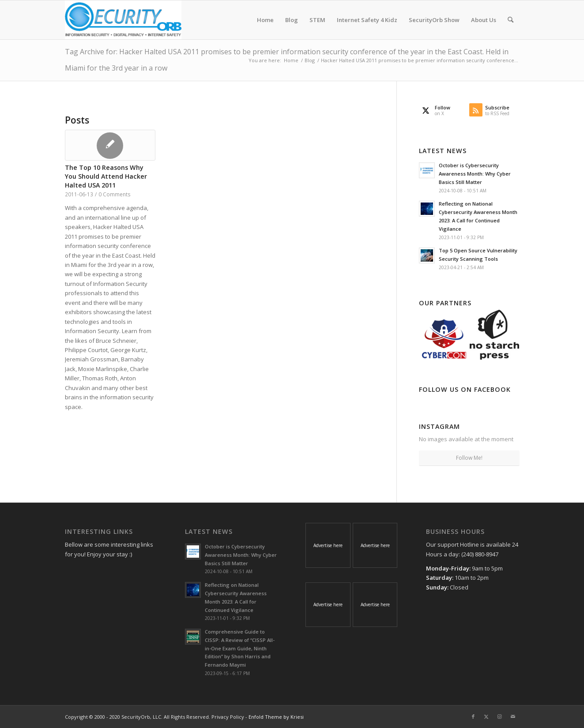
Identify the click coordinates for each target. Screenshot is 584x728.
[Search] (511, 20)
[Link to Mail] (513, 717)
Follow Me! (469, 458)
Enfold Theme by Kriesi (276, 717)
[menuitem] (265, 20)
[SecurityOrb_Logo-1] (123, 20)
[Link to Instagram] (500, 717)
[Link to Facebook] (473, 717)
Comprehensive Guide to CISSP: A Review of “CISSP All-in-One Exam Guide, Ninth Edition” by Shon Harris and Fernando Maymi (240, 648)
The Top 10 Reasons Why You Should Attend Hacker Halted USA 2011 (106, 176)
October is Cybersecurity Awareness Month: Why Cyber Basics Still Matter (475, 174)
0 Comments (115, 194)
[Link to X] (486, 717)
